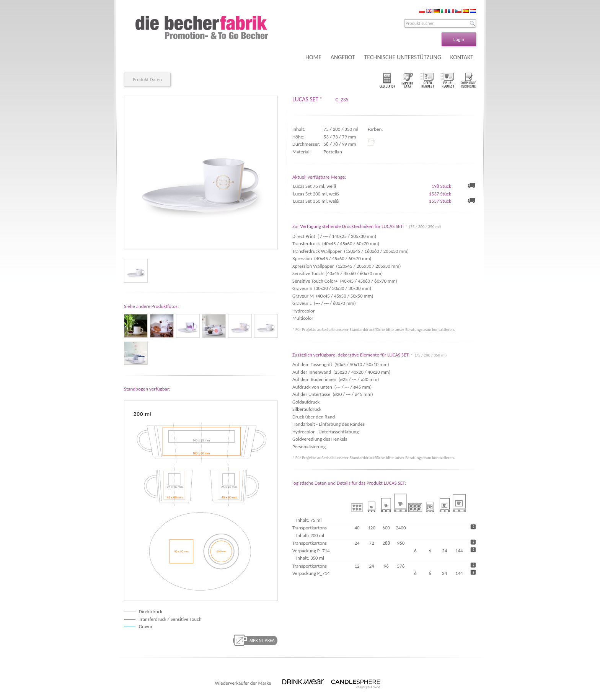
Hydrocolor (305, 311)
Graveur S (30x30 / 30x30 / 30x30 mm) (332, 288)
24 (444, 551)
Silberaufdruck (307, 409)
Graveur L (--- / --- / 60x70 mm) (324, 303)
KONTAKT (462, 57)
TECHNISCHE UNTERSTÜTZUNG (403, 57)
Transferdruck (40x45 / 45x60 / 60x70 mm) (336, 243)
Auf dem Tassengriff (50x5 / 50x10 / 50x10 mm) (341, 364)
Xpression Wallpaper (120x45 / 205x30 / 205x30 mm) (346, 266)
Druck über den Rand (314, 417)
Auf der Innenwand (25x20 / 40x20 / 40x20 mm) (341, 372)
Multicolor (304, 318)
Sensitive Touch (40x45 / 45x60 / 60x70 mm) (337, 273)
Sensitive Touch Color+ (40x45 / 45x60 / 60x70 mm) (345, 281)
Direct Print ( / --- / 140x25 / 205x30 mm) (334, 236)
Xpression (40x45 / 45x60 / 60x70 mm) (332, 258)
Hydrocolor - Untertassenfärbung (325, 432)
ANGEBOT (343, 57)
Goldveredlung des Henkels (320, 439)
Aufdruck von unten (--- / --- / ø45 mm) (332, 387)
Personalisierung (309, 447)
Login (459, 39)
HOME (313, 57)
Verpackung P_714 (311, 551)
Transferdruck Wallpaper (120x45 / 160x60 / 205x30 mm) (351, 251)
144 (459, 551)
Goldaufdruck (306, 402)
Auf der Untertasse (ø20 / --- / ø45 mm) (333, 394)
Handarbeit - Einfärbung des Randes (329, 424)
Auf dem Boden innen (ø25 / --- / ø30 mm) (336, 379)
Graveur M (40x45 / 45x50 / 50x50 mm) (333, 296)
